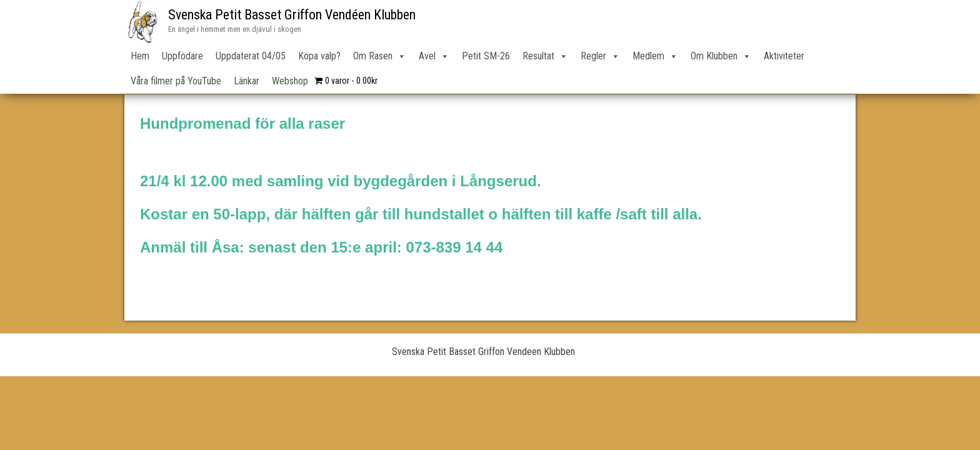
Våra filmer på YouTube (176, 81)
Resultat (545, 56)
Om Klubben (721, 56)
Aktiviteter (784, 56)
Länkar (247, 81)
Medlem (655, 56)
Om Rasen (380, 56)
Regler (600, 56)
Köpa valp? (319, 56)
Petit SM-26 (486, 56)
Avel (434, 56)
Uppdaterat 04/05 (251, 56)
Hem (140, 56)
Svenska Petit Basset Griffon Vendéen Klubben (292, 15)
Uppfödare (182, 56)
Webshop (290, 81)
